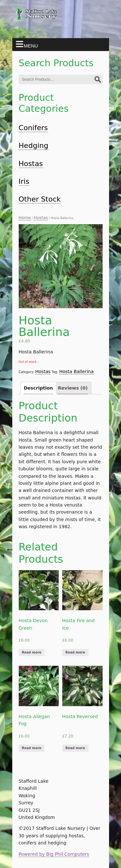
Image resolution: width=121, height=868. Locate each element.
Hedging (34, 146)
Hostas (31, 164)
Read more (32, 652)
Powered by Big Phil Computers (54, 854)
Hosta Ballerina (76, 371)
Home (25, 218)
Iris (24, 181)
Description (39, 388)
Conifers (33, 128)
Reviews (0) (73, 388)
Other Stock (40, 199)
